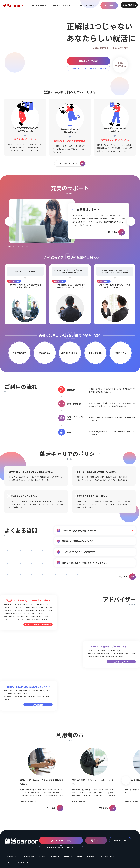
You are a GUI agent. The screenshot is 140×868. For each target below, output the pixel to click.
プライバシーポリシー (106, 856)
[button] (9, 221)
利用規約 (90, 856)
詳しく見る (116, 232)
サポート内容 (55, 5)
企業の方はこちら (129, 5)
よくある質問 (91, 5)
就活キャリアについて (72, 163)
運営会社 (79, 856)
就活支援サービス (39, 5)
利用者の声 (78, 5)
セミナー (67, 5)
